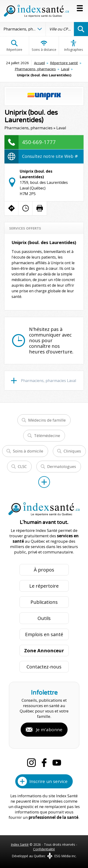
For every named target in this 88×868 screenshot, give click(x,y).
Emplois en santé (44, 634)
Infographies (74, 46)
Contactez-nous (44, 667)
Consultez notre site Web (50, 156)
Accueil (39, 63)
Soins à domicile (28, 451)
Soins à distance (44, 46)
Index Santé (20, 844)
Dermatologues (62, 466)
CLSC (22, 466)
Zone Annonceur (44, 651)
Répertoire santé (64, 63)
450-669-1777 (39, 142)
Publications (44, 602)
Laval (65, 69)
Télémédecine (47, 436)
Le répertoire (44, 586)
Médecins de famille (47, 420)
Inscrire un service (48, 781)
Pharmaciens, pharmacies (35, 69)
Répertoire (14, 46)
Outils (44, 618)
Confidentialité (44, 849)
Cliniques (72, 451)
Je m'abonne (49, 730)
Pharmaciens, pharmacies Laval (48, 381)
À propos (44, 570)
